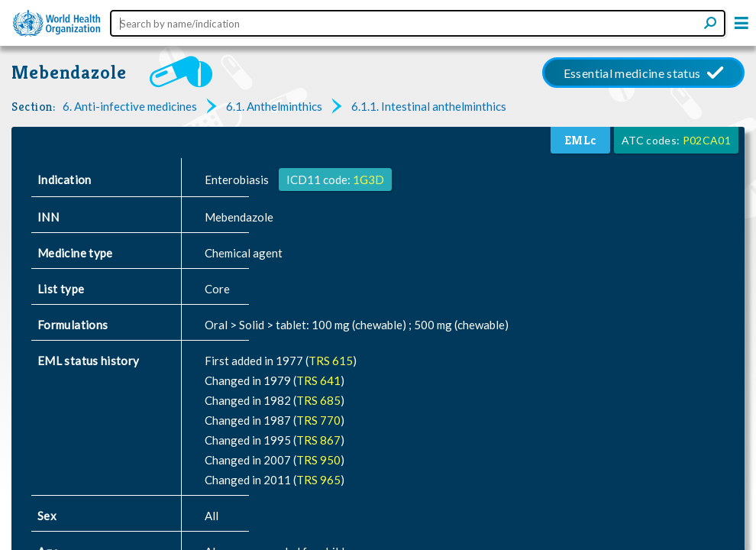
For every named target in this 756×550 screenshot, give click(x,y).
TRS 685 (318, 400)
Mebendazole (69, 72)
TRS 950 (318, 460)
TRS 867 (318, 440)
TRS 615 (331, 361)
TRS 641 (318, 380)
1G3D (368, 180)
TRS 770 (318, 420)
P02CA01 (707, 140)
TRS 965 (318, 480)
